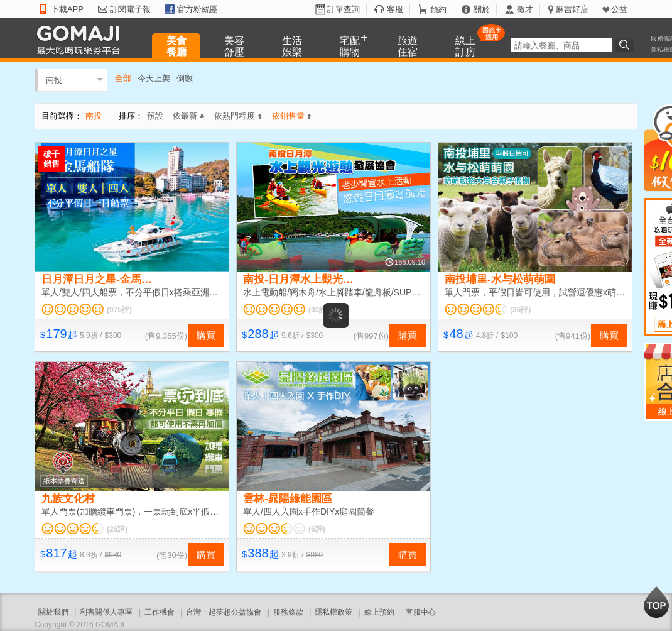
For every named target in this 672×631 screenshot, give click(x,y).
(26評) (117, 529)
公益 (619, 9)
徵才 (525, 9)
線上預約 (379, 612)
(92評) (319, 310)
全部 (123, 78)
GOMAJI (82, 39)
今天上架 (154, 78)
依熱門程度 (238, 116)
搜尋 (626, 45)
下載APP (67, 9)
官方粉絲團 (198, 9)
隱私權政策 (333, 612)
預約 (438, 9)
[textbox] (561, 45)
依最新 (188, 116)
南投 (54, 80)
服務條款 (288, 612)
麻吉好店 (572, 9)
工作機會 (160, 612)
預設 (155, 116)
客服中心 (421, 612)
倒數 (185, 78)
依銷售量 (292, 116)
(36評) (520, 310)
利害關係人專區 (106, 612)
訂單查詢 (344, 9)
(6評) (317, 529)
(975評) (119, 310)
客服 (395, 9)
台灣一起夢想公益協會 (224, 612)
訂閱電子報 (130, 9)
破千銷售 (51, 159)
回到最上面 (656, 602)
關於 (482, 9)
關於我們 (53, 612)
